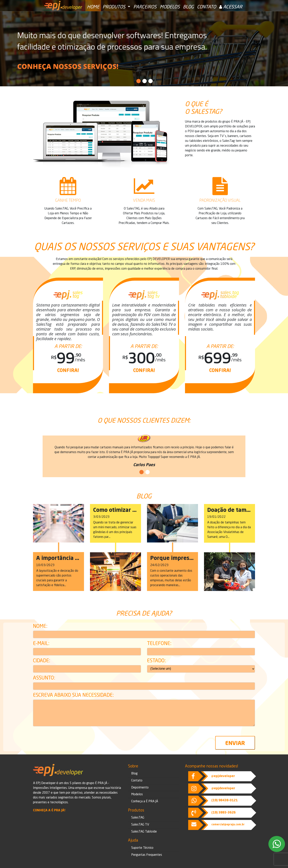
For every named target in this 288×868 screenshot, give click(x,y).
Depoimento (140, 788)
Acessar (231, 7)
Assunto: (44, 678)
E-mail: (41, 644)
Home (93, 7)
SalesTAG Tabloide (144, 832)
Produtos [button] (115, 7)
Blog (188, 7)
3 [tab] (150, 81)
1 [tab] (138, 81)
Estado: (156, 661)
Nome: (40, 627)
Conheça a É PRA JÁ (145, 801)
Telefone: (159, 644)
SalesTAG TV (140, 825)
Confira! (68, 371)
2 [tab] (144, 81)
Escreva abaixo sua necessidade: (73, 696)
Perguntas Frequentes (147, 855)
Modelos (170, 7)
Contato (206, 7)
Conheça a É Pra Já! (49, 811)
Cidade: (42, 661)
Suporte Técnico (142, 848)
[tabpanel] (144, 49)
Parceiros (145, 7)
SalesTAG (138, 818)
